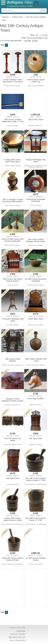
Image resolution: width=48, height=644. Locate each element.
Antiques (20, 2)
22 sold (34, 41)
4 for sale (28, 41)
